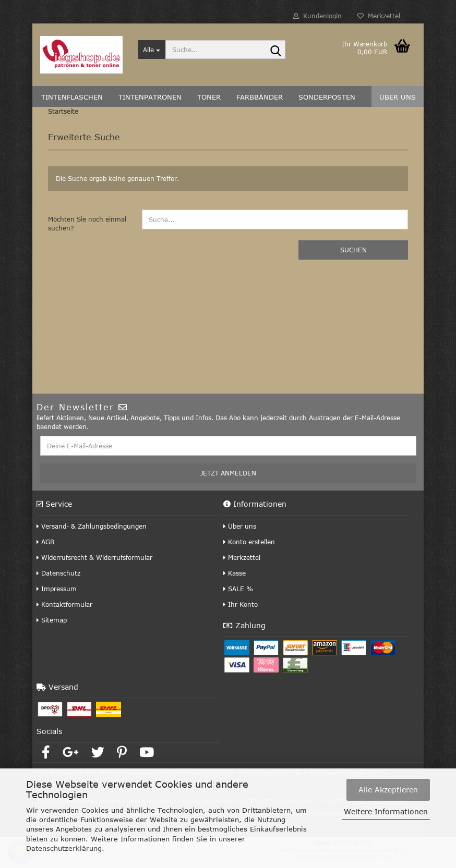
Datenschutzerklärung (64, 848)
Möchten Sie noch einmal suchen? (87, 223)
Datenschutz (58, 573)
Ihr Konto (241, 604)
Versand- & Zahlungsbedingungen (92, 526)
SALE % (238, 589)
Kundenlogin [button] (317, 16)
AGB (45, 542)
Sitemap (52, 620)
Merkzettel (379, 16)
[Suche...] (152, 50)
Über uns (240, 526)
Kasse (235, 573)
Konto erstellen (249, 542)
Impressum (57, 589)
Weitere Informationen (386, 811)
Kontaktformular (64, 604)
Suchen (353, 250)
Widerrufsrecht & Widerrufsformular (94, 557)
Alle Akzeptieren (388, 790)
